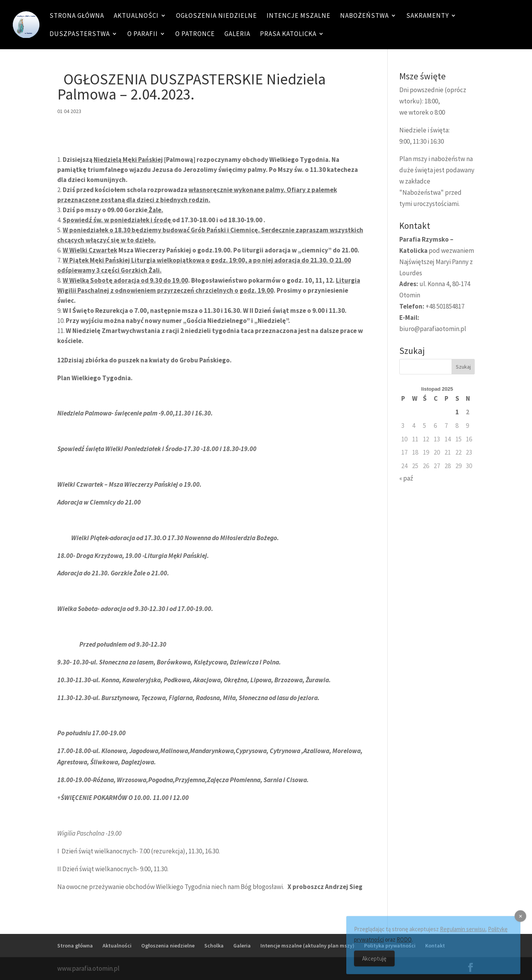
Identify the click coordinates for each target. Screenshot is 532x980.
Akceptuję (374, 963)
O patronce (195, 34)
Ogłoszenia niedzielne (216, 16)
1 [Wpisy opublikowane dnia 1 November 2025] (457, 412)
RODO (404, 944)
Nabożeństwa (364, 16)
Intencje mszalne (299, 16)
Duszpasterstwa (80, 34)
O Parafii (143, 34)
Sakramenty (428, 16)
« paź (406, 478)
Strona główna (77, 16)
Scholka (214, 946)
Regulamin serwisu (463, 934)
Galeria (237, 34)
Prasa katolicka (288, 34)
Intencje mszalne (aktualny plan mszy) (307, 946)
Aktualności (136, 16)
